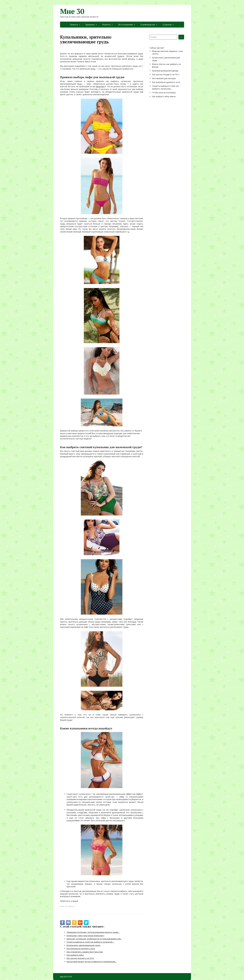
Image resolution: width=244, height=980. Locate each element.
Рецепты (106, 25)
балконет (100, 86)
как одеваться (70, 906)
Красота (74, 25)
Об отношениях (125, 25)
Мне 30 (72, 11)
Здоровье (90, 25)
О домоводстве (148, 25)
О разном (167, 25)
